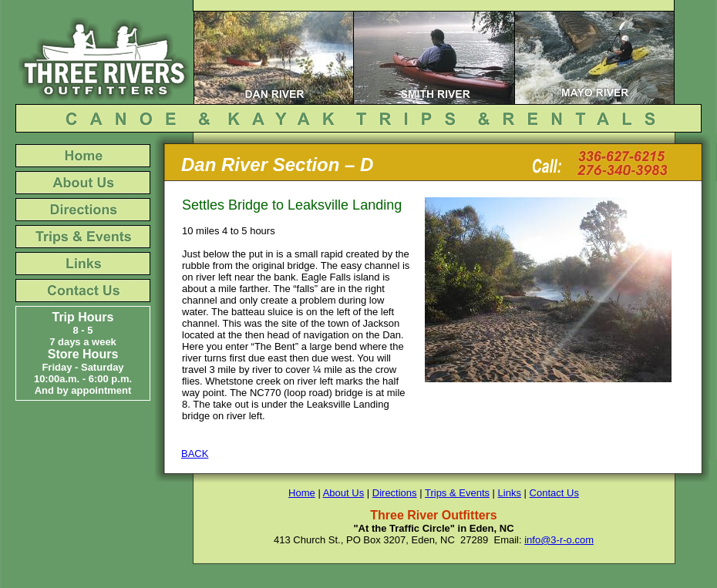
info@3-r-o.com (559, 540)
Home (302, 493)
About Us (343, 493)
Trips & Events (457, 493)
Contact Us (554, 493)
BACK (195, 454)
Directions (395, 493)
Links (510, 493)
